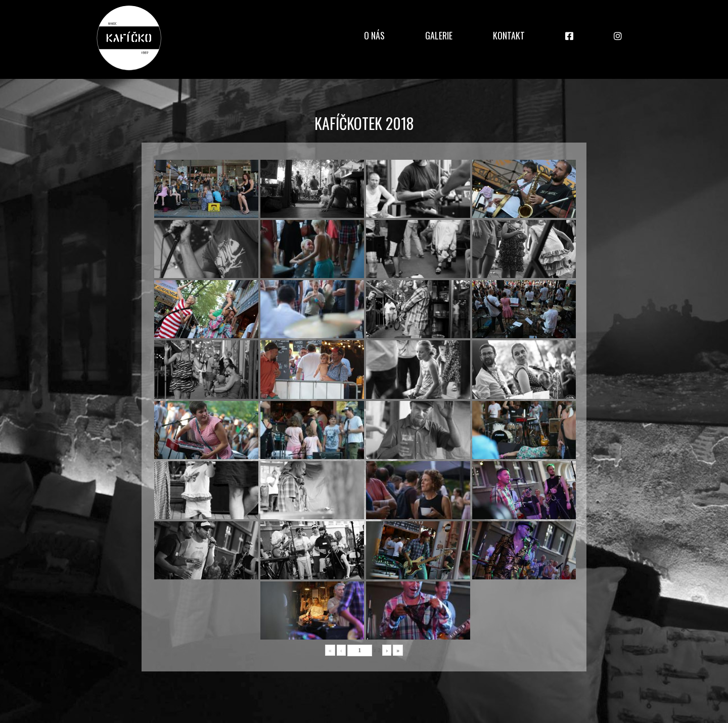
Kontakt (509, 35)
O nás (374, 35)
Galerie (439, 35)
